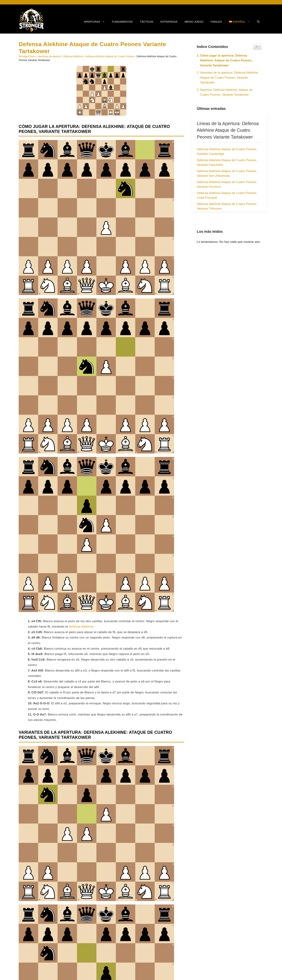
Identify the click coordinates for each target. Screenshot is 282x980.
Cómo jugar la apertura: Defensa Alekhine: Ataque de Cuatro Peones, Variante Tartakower (226, 60)
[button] (258, 22)
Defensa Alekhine (73, 56)
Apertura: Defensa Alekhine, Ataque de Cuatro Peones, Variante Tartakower (226, 92)
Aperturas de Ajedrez (49, 56)
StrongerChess (27, 56)
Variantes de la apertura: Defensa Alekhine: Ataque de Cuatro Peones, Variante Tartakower (229, 77)
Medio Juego (194, 22)
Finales (216, 22)
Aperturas (96, 22)
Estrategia (169, 22)
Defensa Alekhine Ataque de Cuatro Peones (110, 56)
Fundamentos (122, 22)
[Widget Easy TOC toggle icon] (257, 46)
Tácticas (147, 22)
